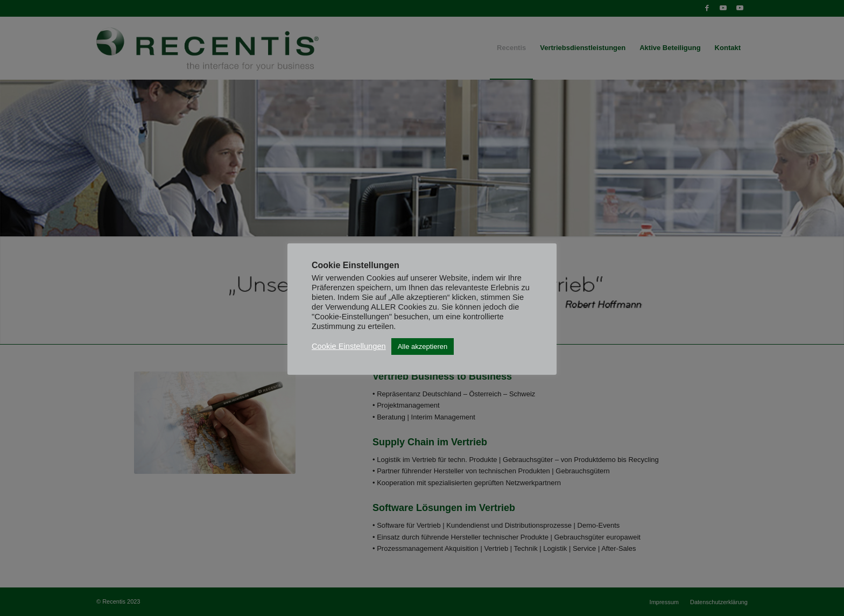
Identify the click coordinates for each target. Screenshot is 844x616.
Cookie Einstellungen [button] (349, 346)
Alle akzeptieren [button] (423, 346)
